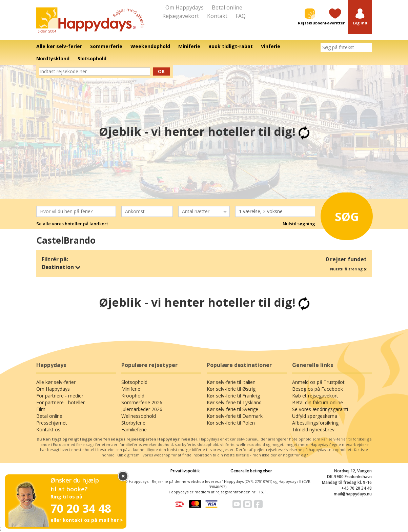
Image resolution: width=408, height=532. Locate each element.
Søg (344, 214)
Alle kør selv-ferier (56, 382)
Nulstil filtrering (348, 269)
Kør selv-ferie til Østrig (231, 389)
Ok (161, 71)
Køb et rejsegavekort (315, 396)
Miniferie (131, 389)
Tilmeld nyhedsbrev (313, 429)
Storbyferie (133, 423)
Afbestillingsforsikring (315, 423)
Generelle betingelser (251, 471)
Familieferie (134, 429)
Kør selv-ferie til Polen (231, 423)
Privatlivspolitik (185, 471)
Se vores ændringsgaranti (320, 409)
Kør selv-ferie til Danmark (235, 416)
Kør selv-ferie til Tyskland (234, 402)
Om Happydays (185, 7)
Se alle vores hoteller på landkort (72, 224)
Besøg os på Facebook (318, 389)
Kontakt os (48, 429)
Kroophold (133, 396)
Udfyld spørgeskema (315, 416)
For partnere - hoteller (60, 402)
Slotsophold (134, 382)
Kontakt (217, 16)
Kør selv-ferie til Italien (231, 382)
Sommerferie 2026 (142, 402)
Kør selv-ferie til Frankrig (233, 396)
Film (41, 409)
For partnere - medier (60, 396)
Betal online (227, 7)
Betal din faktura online (318, 402)
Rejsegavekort (181, 16)
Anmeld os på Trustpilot (318, 382)
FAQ (241, 16)
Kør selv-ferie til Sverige (232, 409)
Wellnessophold (139, 416)
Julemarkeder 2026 (142, 409)
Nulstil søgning (299, 224)
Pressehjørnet (52, 423)
